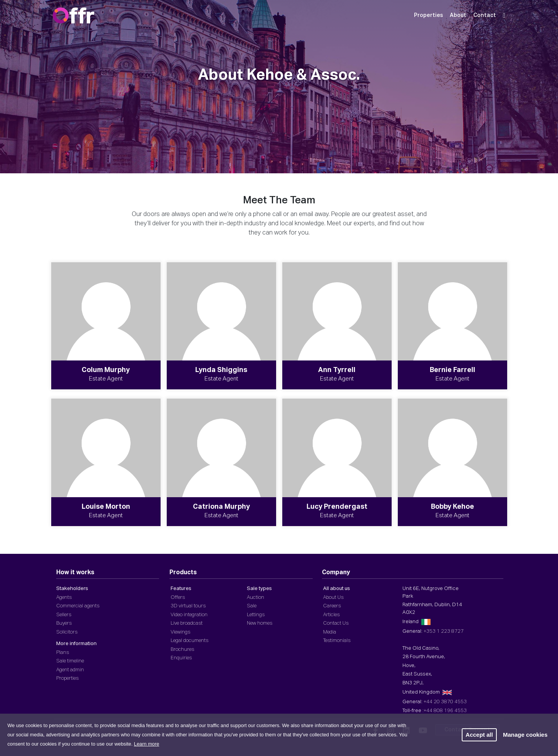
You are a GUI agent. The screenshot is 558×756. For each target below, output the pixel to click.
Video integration (189, 615)
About (458, 15)
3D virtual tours (188, 606)
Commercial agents (78, 606)
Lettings (256, 615)
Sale (252, 606)
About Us (333, 598)
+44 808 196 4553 (445, 711)
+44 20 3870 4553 (445, 702)
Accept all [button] (479, 735)
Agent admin (70, 670)
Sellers (64, 615)
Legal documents (189, 641)
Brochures (182, 650)
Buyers (64, 623)
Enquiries (181, 658)
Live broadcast (187, 623)
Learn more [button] (147, 744)
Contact (485, 15)
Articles (331, 615)
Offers (178, 598)
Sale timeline (70, 661)
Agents (64, 598)
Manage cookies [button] (525, 735)
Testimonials (337, 641)
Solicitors (67, 632)
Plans (63, 653)
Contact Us (336, 623)
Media (330, 632)
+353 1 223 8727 (444, 631)
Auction (256, 598)
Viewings (180, 632)
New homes (260, 623)
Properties (428, 15)
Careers (332, 606)
